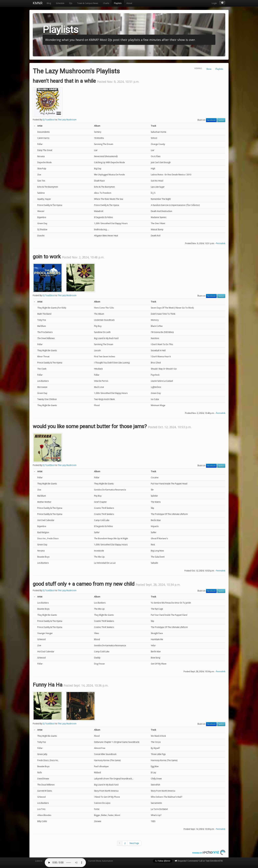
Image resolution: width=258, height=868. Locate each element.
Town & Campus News (88, 3)
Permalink (221, 243)
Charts (106, 3)
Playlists (118, 3)
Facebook (211, 120)
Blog (49, 3)
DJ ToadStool (49, 120)
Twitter (221, 120)
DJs (71, 3)
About (129, 3)
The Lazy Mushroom (67, 120)
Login (214, 3)
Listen (39, 861)
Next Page (134, 843)
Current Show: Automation (101, 861)
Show (209, 69)
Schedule (60, 3)
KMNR (38, 3)
